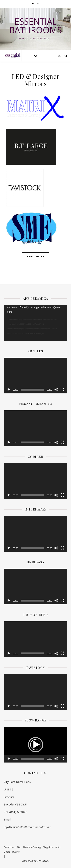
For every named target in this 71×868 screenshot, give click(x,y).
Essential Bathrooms (36, 26)
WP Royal (43, 861)
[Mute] (56, 390)
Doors (7, 852)
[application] (35, 323)
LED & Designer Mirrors (36, 80)
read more (35, 256)
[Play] (9, 390)
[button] (36, 745)
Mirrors (16, 852)
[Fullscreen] (62, 390)
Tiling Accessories (51, 847)
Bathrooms (10, 847)
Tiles (19, 847)
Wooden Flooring (32, 847)
